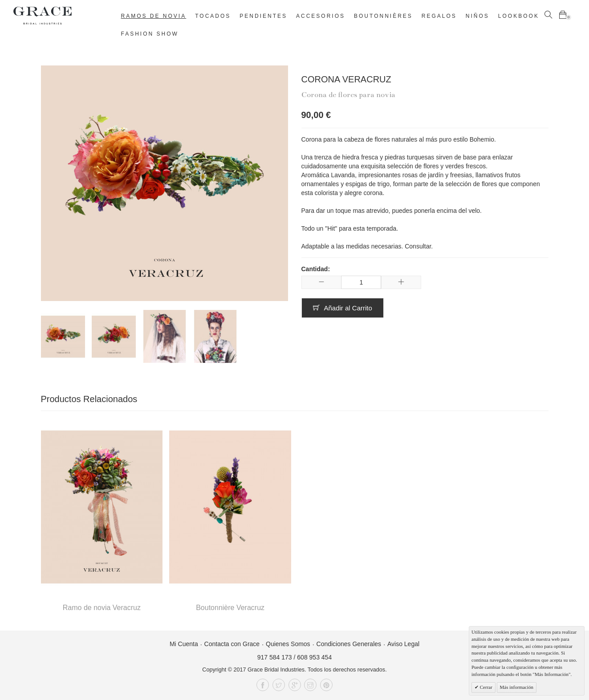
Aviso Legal (403, 644)
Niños (477, 16)
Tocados (213, 16)
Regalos (439, 16)
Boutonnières (383, 16)
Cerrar (485, 687)
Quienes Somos (288, 644)
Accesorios (321, 16)
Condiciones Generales (349, 644)
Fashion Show (150, 34)
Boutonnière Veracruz (230, 608)
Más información (517, 687)
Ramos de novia (154, 16)
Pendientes (263, 16)
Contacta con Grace (232, 644)
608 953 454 (314, 657)
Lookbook (519, 16)
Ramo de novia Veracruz (102, 608)
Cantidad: (316, 269)
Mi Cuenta (184, 644)
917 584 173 (275, 657)
